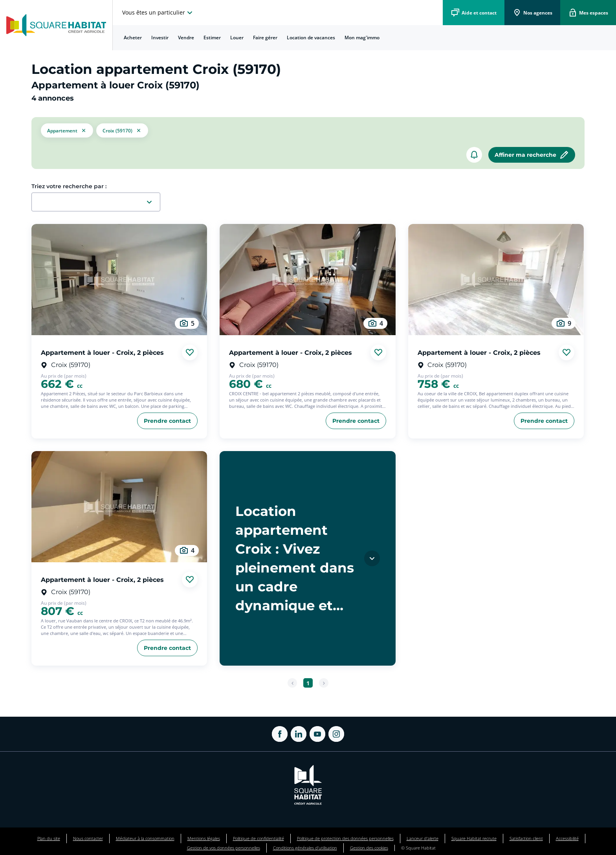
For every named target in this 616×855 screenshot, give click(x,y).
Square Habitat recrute (474, 838)
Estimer (212, 38)
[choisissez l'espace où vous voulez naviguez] (158, 13)
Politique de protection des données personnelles (345, 838)
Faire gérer (265, 38)
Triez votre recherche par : (69, 186)
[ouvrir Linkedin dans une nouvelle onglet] (299, 734)
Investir (160, 38)
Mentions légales (204, 838)
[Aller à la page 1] (308, 683)
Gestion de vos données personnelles (224, 848)
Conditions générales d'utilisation (305, 848)
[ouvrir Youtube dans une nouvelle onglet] (317, 734)
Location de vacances (311, 38)
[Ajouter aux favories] (190, 352)
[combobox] (99, 202)
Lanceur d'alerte (423, 838)
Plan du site (49, 838)
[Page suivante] (324, 683)
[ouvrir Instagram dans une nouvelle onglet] (336, 734)
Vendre (186, 38)
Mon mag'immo (362, 38)
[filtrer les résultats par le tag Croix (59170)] (122, 130)
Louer (237, 38)
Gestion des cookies (369, 848)
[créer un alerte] (474, 155)
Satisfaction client (526, 838)
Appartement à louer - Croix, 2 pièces (102, 352)
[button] (67, 130)
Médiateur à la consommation (145, 838)
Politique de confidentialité (258, 838)
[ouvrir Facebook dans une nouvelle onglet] (280, 734)
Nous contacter (88, 838)
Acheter (133, 38)
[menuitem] (133, 38)
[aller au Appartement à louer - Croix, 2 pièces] (119, 280)
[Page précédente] (292, 683)
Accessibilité (567, 838)
